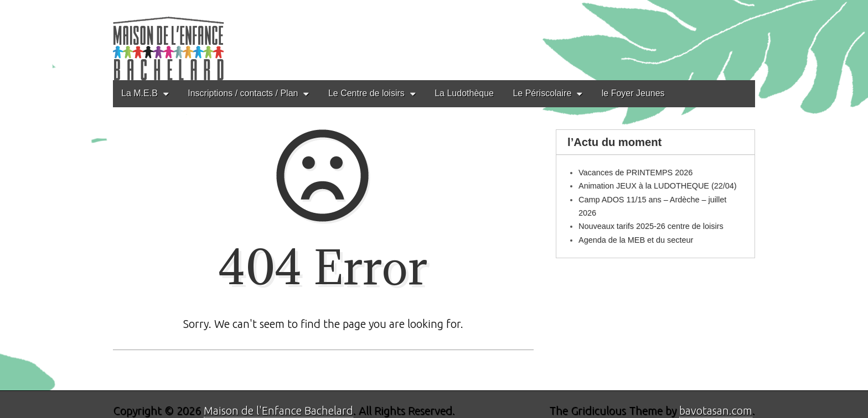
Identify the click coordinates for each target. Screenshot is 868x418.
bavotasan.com (716, 411)
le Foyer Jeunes (633, 93)
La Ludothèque (464, 93)
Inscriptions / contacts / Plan (243, 93)
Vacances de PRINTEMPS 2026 (635, 173)
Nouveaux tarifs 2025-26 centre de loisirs (651, 226)
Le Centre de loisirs (366, 93)
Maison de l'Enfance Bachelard (278, 411)
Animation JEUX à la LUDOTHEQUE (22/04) (658, 186)
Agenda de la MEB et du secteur (636, 240)
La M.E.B (139, 93)
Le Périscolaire (542, 93)
